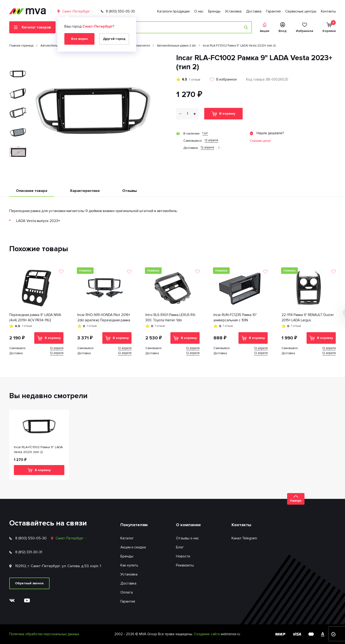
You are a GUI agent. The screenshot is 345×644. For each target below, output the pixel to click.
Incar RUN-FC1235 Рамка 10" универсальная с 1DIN (235, 317)
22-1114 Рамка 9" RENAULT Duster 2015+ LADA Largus (308, 317)
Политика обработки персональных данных (44, 634)
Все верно (80, 39)
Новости (183, 556)
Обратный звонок (29, 583)
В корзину (223, 114)
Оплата (127, 592)
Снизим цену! (260, 141)
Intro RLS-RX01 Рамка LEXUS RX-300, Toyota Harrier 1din (171, 317)
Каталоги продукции (173, 11)
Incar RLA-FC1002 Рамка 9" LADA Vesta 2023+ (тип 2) (38, 450)
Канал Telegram (244, 538)
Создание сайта (207, 634)
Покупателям (134, 525)
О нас (199, 11)
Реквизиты (185, 565)
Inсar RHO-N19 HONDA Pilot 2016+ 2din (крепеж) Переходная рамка (104, 317)
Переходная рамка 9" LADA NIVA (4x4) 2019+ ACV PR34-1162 (35, 317)
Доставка (254, 11)
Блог (180, 547)
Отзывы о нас (187, 538)
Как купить (129, 565)
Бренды (214, 11)
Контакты (328, 11)
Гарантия (273, 11)
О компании (188, 525)
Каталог (127, 538)
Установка (233, 11)
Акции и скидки (133, 547)
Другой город (114, 39)
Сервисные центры (301, 11)
